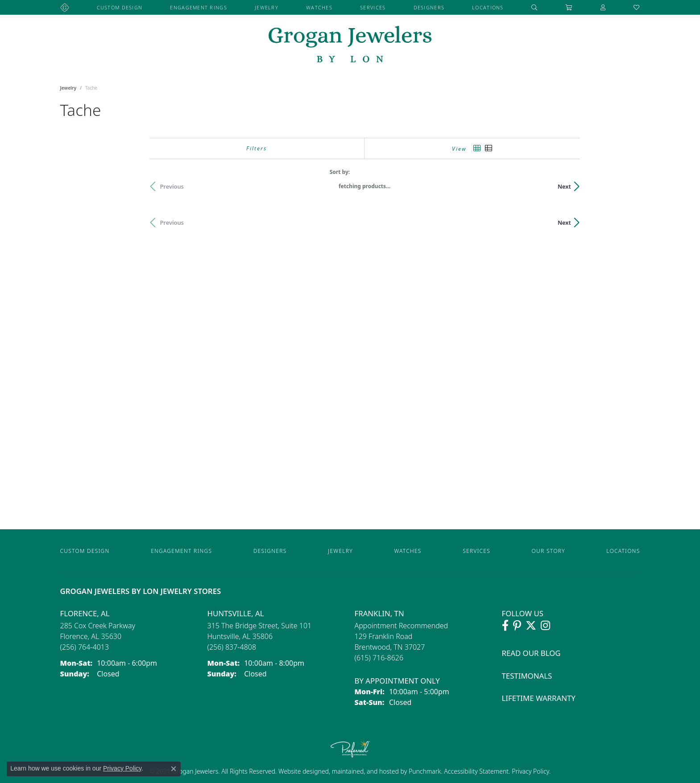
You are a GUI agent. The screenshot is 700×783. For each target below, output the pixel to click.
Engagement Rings (198, 7)
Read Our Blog (531, 653)
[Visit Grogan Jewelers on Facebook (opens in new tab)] (505, 626)
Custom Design (120, 7)
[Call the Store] (85, 647)
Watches (319, 7)
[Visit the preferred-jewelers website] (350, 749)
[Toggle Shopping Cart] (569, 7)
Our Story (549, 551)
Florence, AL (85, 613)
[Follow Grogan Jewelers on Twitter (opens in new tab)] (531, 626)
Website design (300, 771)
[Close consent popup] (174, 769)
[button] (534, 7)
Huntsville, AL (236, 613)
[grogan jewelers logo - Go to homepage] (350, 45)
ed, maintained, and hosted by (365, 771)
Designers (429, 7)
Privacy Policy (530, 771)
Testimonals (527, 676)
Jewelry (267, 7)
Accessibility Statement (476, 771)
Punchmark (425, 771)
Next (625, 186)
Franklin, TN (379, 613)
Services (373, 7)
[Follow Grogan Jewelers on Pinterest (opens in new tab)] (517, 626)
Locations (488, 7)
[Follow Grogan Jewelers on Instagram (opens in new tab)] (545, 626)
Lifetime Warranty (539, 698)
